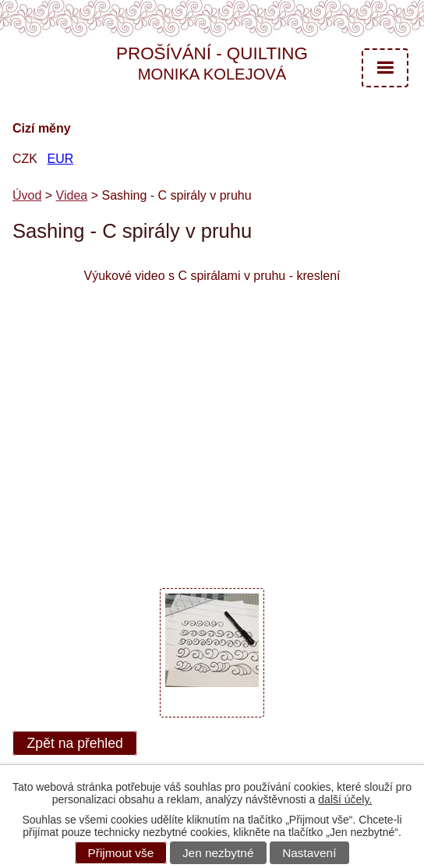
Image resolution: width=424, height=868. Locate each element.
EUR (60, 159)
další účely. (345, 799)
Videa (72, 195)
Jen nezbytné (218, 853)
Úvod (27, 195)
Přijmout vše (121, 853)
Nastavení (309, 853)
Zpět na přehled (75, 743)
